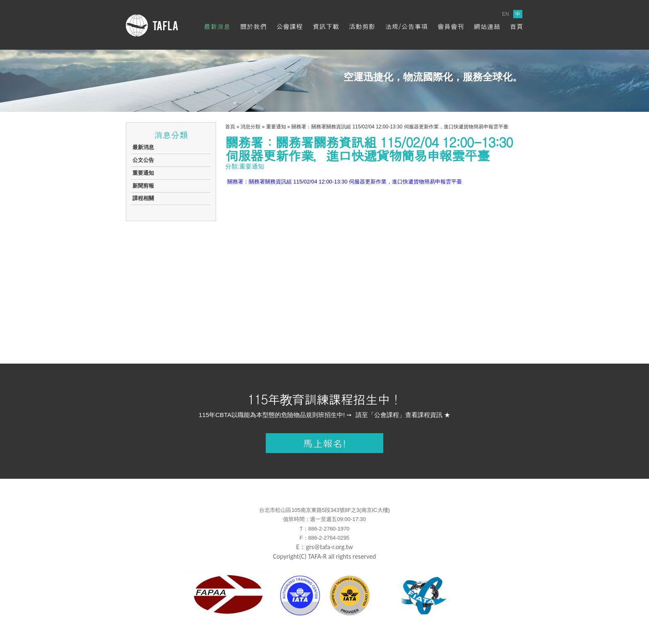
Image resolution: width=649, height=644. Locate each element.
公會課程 (290, 26)
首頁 (517, 26)
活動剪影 (362, 26)
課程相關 (143, 198)
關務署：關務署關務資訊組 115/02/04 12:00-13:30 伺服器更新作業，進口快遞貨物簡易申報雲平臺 (345, 182)
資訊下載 (326, 26)
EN (506, 14)
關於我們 (253, 26)
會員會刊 (451, 26)
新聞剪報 (143, 186)
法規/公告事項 (406, 26)
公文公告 (143, 160)
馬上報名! (324, 443)
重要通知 (143, 173)
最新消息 (217, 26)
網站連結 (487, 26)
